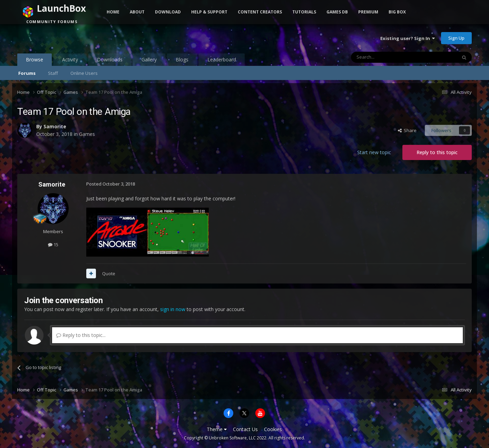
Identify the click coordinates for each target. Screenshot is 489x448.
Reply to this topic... (81, 335)
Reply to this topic (437, 152)
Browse (35, 61)
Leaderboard (222, 59)
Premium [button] (368, 12)
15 (53, 245)
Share (407, 130)
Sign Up (456, 38)
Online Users (84, 73)
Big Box (397, 12)
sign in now (173, 309)
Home (113, 12)
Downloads (110, 59)
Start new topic (374, 152)
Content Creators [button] (260, 12)
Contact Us (245, 429)
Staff (53, 73)
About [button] (137, 12)
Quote (109, 273)
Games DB (337, 12)
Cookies (273, 429)
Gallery (149, 59)
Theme (217, 429)
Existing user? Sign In (408, 38)
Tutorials (304, 12)
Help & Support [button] (209, 12)
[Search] (387, 57)
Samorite (55, 126)
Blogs (182, 59)
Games (87, 134)
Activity (70, 59)
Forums (27, 73)
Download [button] (168, 12)
